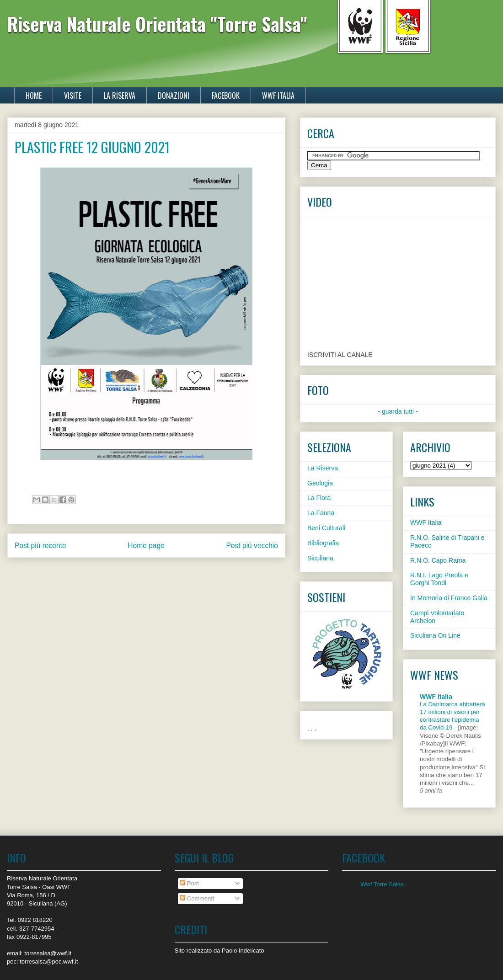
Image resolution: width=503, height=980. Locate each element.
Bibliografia (323, 543)
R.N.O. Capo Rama (438, 560)
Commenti (197, 898)
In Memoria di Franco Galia (449, 598)
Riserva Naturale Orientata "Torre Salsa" (157, 24)
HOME (34, 96)
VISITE (73, 96)
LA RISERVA (120, 96)
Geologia (320, 483)
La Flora (319, 498)
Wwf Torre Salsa (382, 884)
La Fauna (321, 513)
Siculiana (320, 558)
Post (189, 883)
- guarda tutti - (398, 411)
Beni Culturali (326, 528)
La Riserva (323, 468)
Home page (146, 546)
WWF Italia (426, 522)
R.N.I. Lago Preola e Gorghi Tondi (439, 579)
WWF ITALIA (278, 96)
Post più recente (40, 546)
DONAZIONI (174, 96)
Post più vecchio (252, 546)
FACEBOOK (226, 96)
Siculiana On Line (435, 635)
